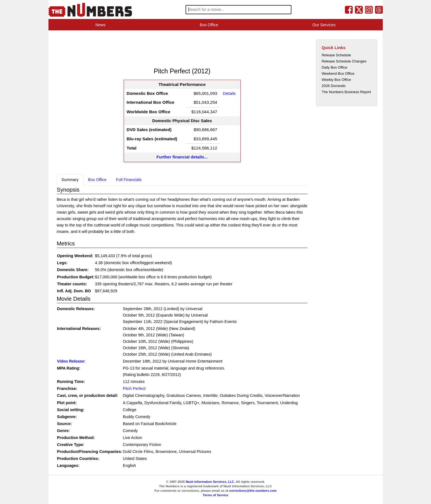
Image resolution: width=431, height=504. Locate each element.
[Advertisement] (158, 49)
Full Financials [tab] (129, 180)
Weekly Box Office (336, 80)
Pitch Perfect (134, 389)
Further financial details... (182, 157)
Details (229, 93)
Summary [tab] (70, 180)
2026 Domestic (334, 86)
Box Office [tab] (97, 180)
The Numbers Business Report (346, 92)
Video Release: (71, 361)
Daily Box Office (335, 67)
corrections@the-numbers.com (253, 491)
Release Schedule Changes (344, 61)
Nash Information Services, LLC (210, 482)
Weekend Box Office (338, 73)
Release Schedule (336, 55)
